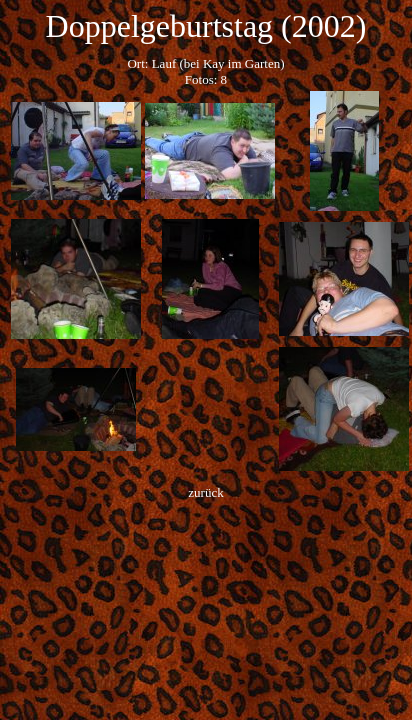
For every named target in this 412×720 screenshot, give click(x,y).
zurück (205, 492)
